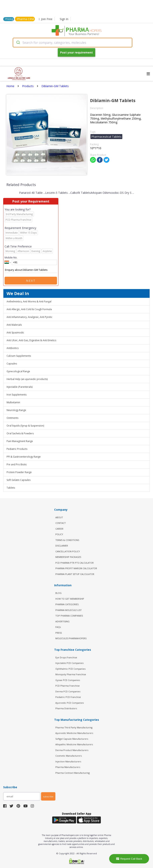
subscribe (48, 796)
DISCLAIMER (62, 546)
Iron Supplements (17, 395)
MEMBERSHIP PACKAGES (68, 557)
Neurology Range (16, 410)
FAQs (58, 627)
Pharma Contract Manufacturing (73, 773)
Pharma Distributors (66, 708)
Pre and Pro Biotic (17, 464)
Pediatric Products (17, 449)
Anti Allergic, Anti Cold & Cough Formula (29, 309)
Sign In (64, 19)
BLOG (58, 593)
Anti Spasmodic (15, 333)
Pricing (9, 19)
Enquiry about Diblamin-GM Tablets (31, 270)
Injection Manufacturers (68, 761)
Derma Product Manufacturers (72, 750)
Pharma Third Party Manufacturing (74, 727)
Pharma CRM (25, 19)
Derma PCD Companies (68, 691)
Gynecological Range (18, 371)
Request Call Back (129, 859)
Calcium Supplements (19, 356)
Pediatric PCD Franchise (68, 697)
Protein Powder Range (19, 472)
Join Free (46, 19)
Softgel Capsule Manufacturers (72, 739)
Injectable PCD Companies (69, 663)
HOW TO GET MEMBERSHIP (70, 599)
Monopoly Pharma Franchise (71, 674)
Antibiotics (13, 348)
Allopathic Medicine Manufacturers (74, 744)
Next (31, 281)
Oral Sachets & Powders (20, 433)
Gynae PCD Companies (68, 680)
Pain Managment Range (20, 441)
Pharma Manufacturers (68, 767)
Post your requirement (76, 52)
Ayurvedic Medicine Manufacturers (74, 733)
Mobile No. (11, 257)
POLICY (59, 534)
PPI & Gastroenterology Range (24, 457)
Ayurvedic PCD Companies (70, 703)
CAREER (59, 529)
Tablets (11, 488)
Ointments (12, 418)
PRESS (59, 633)
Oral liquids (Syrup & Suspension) (25, 426)
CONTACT (61, 523)
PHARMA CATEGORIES (67, 604)
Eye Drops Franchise (66, 657)
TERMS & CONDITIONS (67, 540)
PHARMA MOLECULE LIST (69, 610)
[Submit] (18, 43)
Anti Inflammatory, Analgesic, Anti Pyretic (29, 317)
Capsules (12, 364)
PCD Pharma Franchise (68, 686)
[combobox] (73, 43)
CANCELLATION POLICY (68, 551)
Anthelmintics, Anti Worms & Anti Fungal (29, 302)
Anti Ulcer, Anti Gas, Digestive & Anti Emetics (31, 340)
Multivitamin (13, 402)
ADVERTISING (62, 621)
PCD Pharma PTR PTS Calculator (75, 563)
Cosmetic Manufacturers (69, 756)
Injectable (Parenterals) (20, 387)
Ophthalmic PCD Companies (70, 669)
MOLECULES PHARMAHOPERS (71, 638)
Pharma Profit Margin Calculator (76, 568)
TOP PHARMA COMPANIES (69, 616)
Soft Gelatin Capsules (19, 480)
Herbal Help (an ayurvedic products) (27, 379)
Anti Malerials (14, 325)
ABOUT (59, 517)
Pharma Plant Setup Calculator (75, 574)
